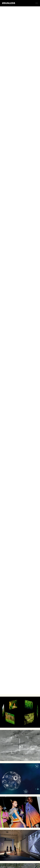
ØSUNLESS (9, 3)
